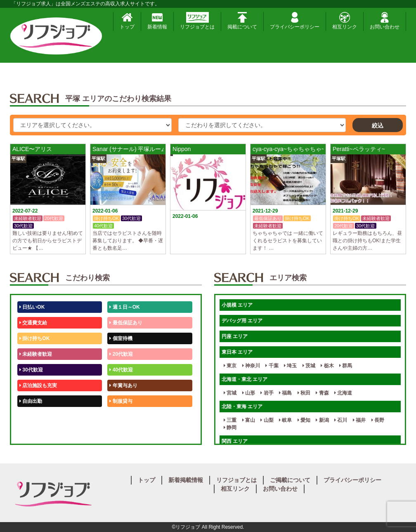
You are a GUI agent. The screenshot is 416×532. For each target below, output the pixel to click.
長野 (378, 420)
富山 (249, 420)
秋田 (304, 393)
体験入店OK (34, 433)
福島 (285, 393)
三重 (230, 420)
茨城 (309, 366)
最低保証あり (126, 323)
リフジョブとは (197, 21)
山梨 (267, 420)
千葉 (272, 366)
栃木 (327, 366)
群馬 (346, 366)
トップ (127, 21)
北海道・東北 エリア (245, 379)
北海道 (343, 393)
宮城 (230, 393)
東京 (230, 366)
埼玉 (290, 366)
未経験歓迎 (123, 417)
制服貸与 (121, 401)
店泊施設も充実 (38, 385)
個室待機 (121, 338)
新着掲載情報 (186, 480)
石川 (341, 420)
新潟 (322, 420)
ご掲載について (290, 480)
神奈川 (251, 366)
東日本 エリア (237, 352)
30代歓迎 (31, 370)
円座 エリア (235, 336)
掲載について (242, 21)
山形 (249, 393)
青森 (322, 393)
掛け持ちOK (34, 338)
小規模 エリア (237, 305)
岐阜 (285, 420)
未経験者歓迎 (36, 354)
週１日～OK (124, 307)
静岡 (230, 428)
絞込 (378, 125)
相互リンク (345, 21)
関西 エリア (235, 441)
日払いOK (32, 307)
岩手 (267, 393)
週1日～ (120, 433)
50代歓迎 (31, 417)
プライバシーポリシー (295, 21)
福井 (359, 420)
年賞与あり (123, 385)
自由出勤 (31, 401)
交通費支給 (33, 323)
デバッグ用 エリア (242, 321)
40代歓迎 (121, 370)
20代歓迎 (121, 354)
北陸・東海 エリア (242, 407)
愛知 (304, 420)
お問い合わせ (385, 21)
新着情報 (157, 21)
